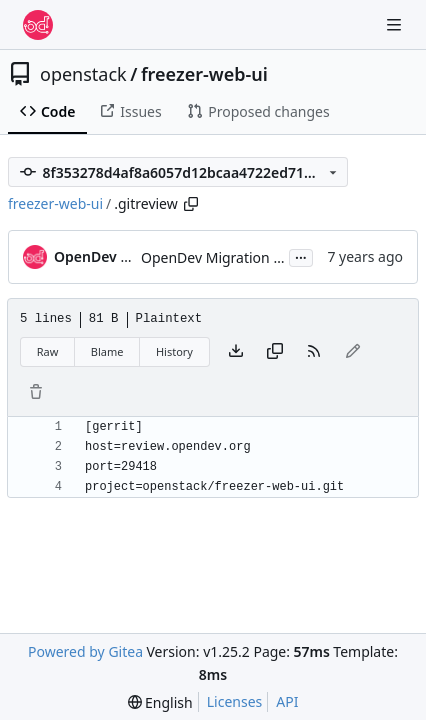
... (301, 256)
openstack (83, 74)
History (174, 351)
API (287, 701)
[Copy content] (275, 352)
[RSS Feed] (314, 352)
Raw (48, 351)
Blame (107, 351)
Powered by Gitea (85, 651)
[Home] (38, 25)
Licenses (235, 701)
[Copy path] (191, 204)
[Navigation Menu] (396, 24)
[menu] (160, 702)
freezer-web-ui (204, 74)
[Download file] (236, 352)
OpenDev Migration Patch (225, 257)
